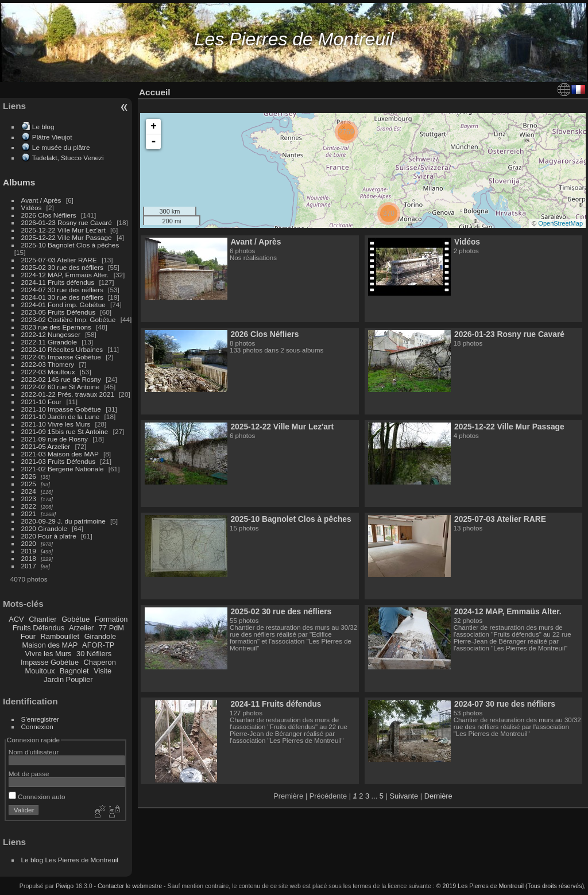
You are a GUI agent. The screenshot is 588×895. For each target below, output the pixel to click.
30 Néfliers (94, 654)
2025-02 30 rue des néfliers (62, 267)
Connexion (37, 727)
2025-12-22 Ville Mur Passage (67, 237)
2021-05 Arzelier (46, 446)
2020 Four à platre (49, 536)
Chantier (42, 619)
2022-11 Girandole (49, 342)
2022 (29, 506)
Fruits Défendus (38, 628)
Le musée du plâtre (61, 147)
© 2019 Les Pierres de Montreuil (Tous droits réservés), (511, 886)
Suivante (404, 796)
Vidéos (32, 208)
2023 (29, 499)
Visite (102, 671)
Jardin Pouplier (68, 679)
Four (28, 636)
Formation (111, 619)
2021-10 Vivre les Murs (56, 424)
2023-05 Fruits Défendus (59, 312)
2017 (29, 566)
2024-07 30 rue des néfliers (62, 290)
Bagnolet (74, 671)
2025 (29, 484)
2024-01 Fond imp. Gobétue (63, 305)
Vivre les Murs (49, 654)
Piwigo (65, 886)
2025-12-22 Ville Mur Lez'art (63, 230)
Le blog (43, 127)
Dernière (438, 796)
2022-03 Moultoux (48, 372)
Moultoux (40, 671)
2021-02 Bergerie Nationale (63, 469)
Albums (19, 182)
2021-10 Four (42, 402)
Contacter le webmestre (130, 886)
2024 (29, 491)
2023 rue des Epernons (56, 327)
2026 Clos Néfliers (49, 215)
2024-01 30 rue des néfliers (63, 297)
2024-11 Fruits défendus (58, 282)
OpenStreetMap (560, 223)
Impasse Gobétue (50, 662)
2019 (29, 551)
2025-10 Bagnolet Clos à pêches (70, 245)
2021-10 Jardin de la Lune (61, 416)
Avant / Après (41, 200)
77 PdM (111, 628)
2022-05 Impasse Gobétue (61, 357)
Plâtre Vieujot (52, 137)
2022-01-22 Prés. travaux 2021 (68, 394)
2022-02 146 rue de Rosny (61, 379)
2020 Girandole (44, 528)
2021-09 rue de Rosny (55, 439)
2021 (29, 514)
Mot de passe (29, 774)
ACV (16, 619)
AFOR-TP (98, 645)
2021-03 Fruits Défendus (59, 461)
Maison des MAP (50, 645)
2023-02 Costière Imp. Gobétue (69, 319)
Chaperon (100, 662)
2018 (29, 558)
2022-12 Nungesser (51, 334)
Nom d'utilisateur (34, 752)
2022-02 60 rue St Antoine (61, 387)
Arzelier (81, 628)
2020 (29, 543)
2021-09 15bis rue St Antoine (65, 431)
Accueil (155, 92)
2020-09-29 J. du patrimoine (63, 521)
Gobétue (76, 619)
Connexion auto (37, 797)
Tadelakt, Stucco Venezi (68, 158)
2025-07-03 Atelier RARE (59, 260)
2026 (29, 476)
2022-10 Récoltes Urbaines (62, 349)
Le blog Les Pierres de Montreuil (70, 860)
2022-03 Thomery (48, 364)
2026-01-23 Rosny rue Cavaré (67, 222)
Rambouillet (60, 636)
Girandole (100, 636)
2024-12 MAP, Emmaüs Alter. (65, 275)
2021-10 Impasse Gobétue (61, 409)
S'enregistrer (40, 719)
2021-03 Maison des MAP (60, 454)
